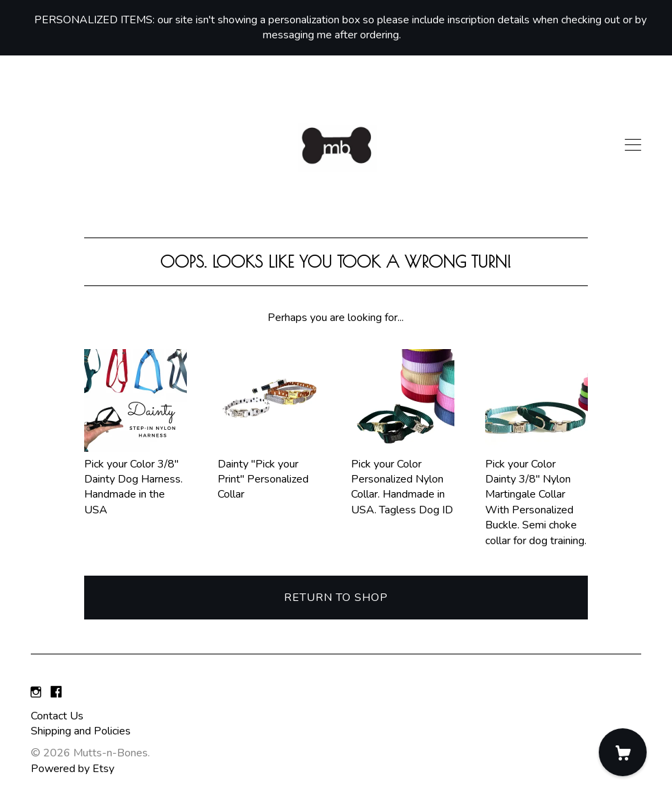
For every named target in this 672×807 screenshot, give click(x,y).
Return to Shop (336, 598)
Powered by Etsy (73, 769)
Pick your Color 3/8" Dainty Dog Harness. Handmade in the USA (135, 479)
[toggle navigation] (633, 145)
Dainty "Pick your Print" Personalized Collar (269, 471)
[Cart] (623, 752)
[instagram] (36, 693)
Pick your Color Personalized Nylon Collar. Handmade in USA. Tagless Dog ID (402, 479)
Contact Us (57, 716)
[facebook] (56, 693)
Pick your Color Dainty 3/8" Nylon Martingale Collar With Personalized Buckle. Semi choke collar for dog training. (537, 494)
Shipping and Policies (81, 731)
